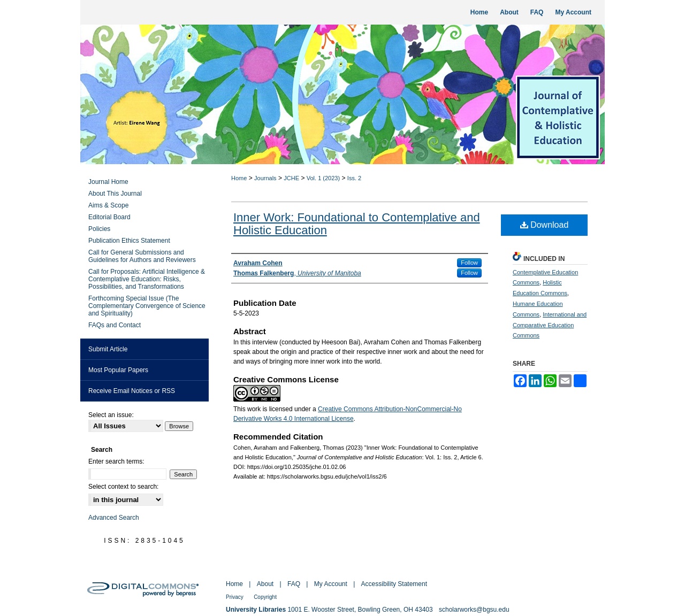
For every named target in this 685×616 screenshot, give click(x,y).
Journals (265, 178)
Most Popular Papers (118, 370)
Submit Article (108, 349)
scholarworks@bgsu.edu (474, 610)
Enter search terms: (116, 461)
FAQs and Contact (115, 325)
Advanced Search (114, 518)
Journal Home (108, 182)
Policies (99, 229)
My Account (331, 584)
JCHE (291, 178)
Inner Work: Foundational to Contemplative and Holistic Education (357, 224)
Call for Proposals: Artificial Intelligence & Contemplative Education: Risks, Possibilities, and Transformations (147, 279)
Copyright (265, 597)
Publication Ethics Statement (129, 241)
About (265, 584)
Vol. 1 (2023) (323, 178)
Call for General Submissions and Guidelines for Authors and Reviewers (142, 256)
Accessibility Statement (394, 584)
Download (545, 225)
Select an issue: (111, 415)
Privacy (235, 597)
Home (239, 178)
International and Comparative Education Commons (550, 325)
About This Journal (115, 194)
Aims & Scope (108, 205)
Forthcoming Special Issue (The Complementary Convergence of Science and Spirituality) (147, 306)
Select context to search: (123, 487)
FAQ (294, 584)
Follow (469, 263)
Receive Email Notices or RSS (132, 391)
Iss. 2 (354, 178)
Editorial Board (109, 217)
